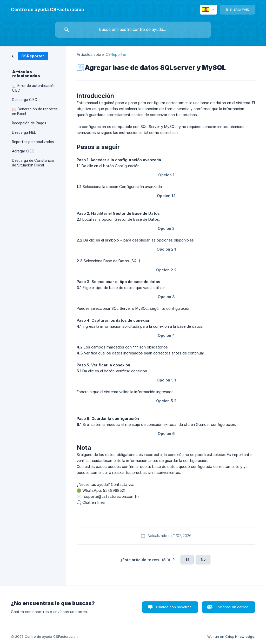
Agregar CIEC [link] (23, 151)
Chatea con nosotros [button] (174, 607)
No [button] (203, 559)
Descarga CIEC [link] (25, 100)
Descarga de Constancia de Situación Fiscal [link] (33, 163)
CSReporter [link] (116, 54)
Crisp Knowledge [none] (240, 636)
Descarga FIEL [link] (24, 132)
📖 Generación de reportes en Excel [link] (35, 111)
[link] (30, 56)
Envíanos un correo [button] (232, 607)
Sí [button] (187, 559)
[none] (48, 10)
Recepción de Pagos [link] (29, 123)
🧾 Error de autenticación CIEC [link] (34, 88)
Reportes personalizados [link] (33, 142)
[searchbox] (133, 30)
